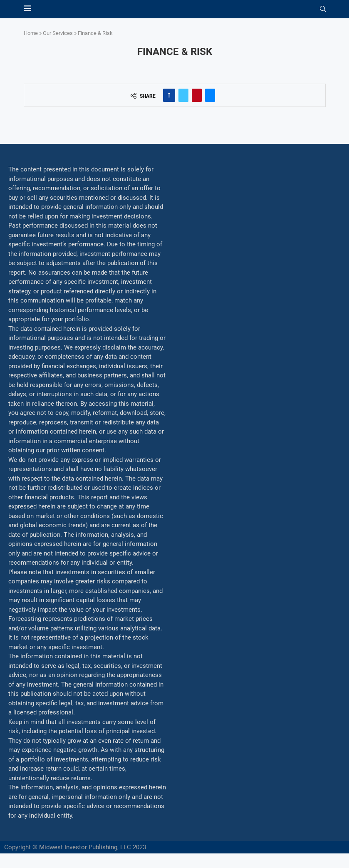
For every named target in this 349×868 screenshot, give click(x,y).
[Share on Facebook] (169, 95)
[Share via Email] (210, 95)
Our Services (58, 33)
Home (31, 33)
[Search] (323, 9)
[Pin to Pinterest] (197, 95)
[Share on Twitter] (183, 95)
